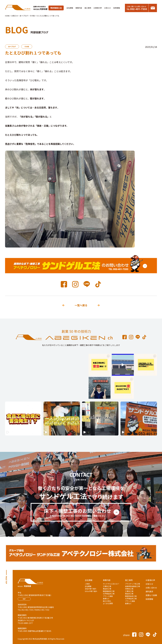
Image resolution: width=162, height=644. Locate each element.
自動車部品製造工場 (132, 586)
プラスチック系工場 (132, 584)
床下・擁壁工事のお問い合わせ (78, 512)
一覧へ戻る (81, 305)
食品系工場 (107, 589)
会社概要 (88, 586)
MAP (24, 599)
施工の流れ (107, 601)
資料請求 (149, 591)
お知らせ (108, 8)
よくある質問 (108, 603)
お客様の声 (98, 8)
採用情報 (117, 8)
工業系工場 (107, 586)
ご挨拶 (87, 584)
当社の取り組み (91, 589)
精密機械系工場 (109, 591)
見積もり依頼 (151, 595)
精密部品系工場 (131, 596)
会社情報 (70, 8)
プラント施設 (108, 596)
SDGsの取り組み (91, 591)
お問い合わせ (151, 588)
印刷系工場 (129, 589)
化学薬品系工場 (109, 594)
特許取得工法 (56, 8)
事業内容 (79, 8)
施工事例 (88, 8)
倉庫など (106, 599)
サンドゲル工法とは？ (111, 584)
